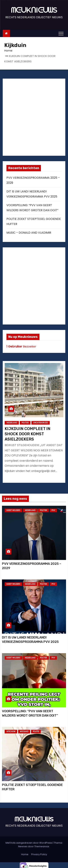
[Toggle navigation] (61, 33)
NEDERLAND (12, 423)
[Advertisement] (34, 116)
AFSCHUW (11, 731)
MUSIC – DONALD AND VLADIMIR (29, 233)
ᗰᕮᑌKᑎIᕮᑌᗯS (34, 10)
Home (8, 51)
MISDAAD (24, 731)
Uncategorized (41, 423)
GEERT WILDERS (13, 510)
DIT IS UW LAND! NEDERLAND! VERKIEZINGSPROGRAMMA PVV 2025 (30, 640)
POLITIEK (25, 423)
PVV (53, 510)
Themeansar (42, 846)
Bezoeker (21, 346)
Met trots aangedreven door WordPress (29, 843)
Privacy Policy (39, 854)
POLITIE (36, 731)
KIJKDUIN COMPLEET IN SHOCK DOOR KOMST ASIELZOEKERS (28, 434)
